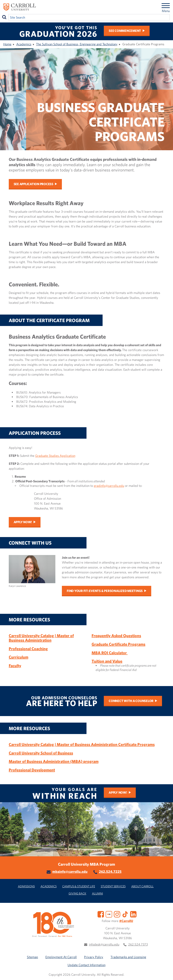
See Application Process (33, 184)
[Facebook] (101, 914)
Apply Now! (23, 522)
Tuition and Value (107, 661)
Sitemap (32, 957)
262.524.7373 (138, 944)
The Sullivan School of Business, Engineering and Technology (77, 44)
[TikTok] (125, 914)
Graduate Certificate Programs (118, 644)
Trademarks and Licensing (128, 957)
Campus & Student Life (79, 886)
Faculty (15, 666)
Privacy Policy (94, 957)
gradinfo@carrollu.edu (109, 486)
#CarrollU (126, 921)
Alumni (97, 893)
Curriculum (19, 657)
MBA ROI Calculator (110, 653)
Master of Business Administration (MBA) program (54, 761)
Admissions (26, 886)
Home (7, 44)
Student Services (113, 886)
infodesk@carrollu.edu (104, 944)
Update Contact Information (86, 965)
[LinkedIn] (133, 914)
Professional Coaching (28, 649)
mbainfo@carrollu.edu (70, 872)
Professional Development (32, 770)
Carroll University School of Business (41, 753)
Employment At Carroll (61, 957)
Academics (24, 44)
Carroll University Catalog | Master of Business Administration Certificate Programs (82, 744)
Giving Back (77, 893)
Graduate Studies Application (55, 456)
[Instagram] (117, 914)
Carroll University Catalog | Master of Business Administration (41, 638)
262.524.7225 (110, 872)
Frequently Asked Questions (116, 636)
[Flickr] (109, 914)
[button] (165, 972)
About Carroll (142, 886)
